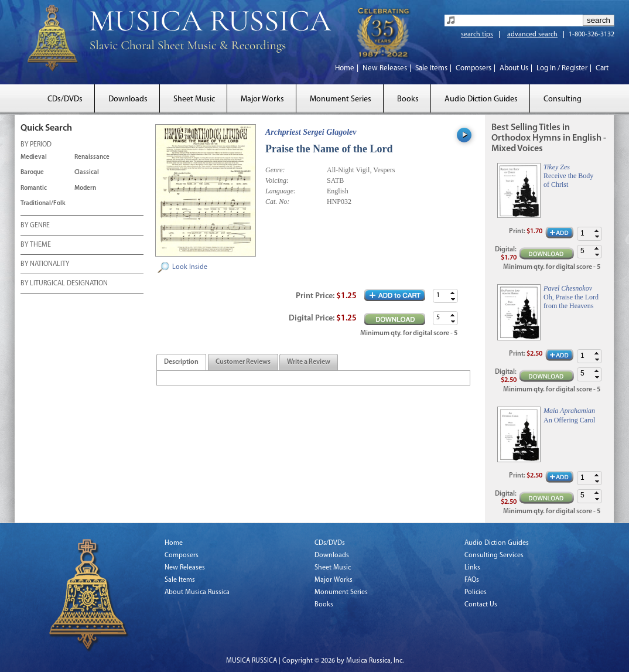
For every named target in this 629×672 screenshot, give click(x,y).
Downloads (128, 99)
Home (345, 68)
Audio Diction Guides (481, 99)
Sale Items (431, 68)
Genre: (275, 170)
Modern (85, 188)
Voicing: (277, 180)
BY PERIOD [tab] (36, 145)
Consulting (563, 99)
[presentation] (181, 363)
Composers (474, 68)
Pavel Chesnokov (568, 288)
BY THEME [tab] (36, 245)
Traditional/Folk (43, 204)
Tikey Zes (557, 167)
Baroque (32, 173)
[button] (453, 293)
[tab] (181, 362)
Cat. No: (277, 202)
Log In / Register (562, 68)
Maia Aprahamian (569, 411)
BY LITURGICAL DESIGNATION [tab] (64, 284)
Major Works (262, 99)
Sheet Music (194, 99)
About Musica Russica (197, 592)
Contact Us (481, 605)
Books (408, 99)
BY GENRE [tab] (35, 226)
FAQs (472, 580)
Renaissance (92, 157)
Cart (602, 68)
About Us (514, 68)
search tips (477, 35)
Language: (281, 191)
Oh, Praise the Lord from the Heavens (571, 301)
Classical (87, 173)
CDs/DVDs (65, 99)
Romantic (34, 188)
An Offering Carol (569, 420)
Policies (476, 592)
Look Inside (190, 267)
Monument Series (341, 99)
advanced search (532, 35)
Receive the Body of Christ (568, 180)
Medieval (34, 157)
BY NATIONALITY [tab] (45, 265)
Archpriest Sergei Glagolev (311, 132)
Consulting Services (494, 555)
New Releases (385, 68)
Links (472, 568)
